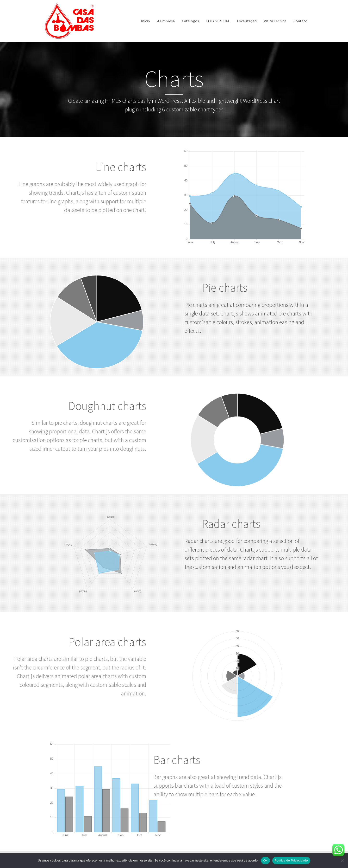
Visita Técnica (275, 21)
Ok (265, 860)
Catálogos (190, 21)
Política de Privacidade (291, 860)
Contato (300, 21)
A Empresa (166, 21)
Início (145, 21)
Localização (247, 21)
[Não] (342, 861)
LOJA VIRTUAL (218, 21)
